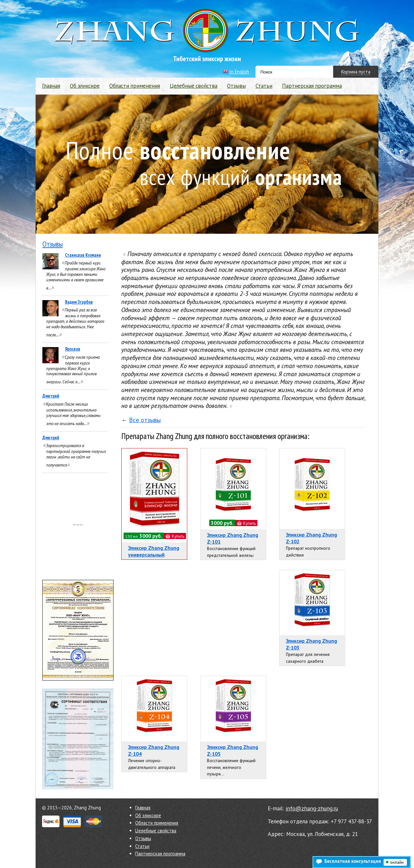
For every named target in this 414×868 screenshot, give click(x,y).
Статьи (264, 86)
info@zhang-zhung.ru (312, 808)
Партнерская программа (312, 86)
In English (239, 72)
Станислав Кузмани (83, 255)
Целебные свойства (194, 86)
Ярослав (73, 349)
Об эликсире (85, 86)
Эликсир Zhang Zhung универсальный (154, 551)
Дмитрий (51, 396)
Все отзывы (145, 420)
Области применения (135, 86)
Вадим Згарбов (79, 302)
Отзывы (236, 86)
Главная (51, 86)
